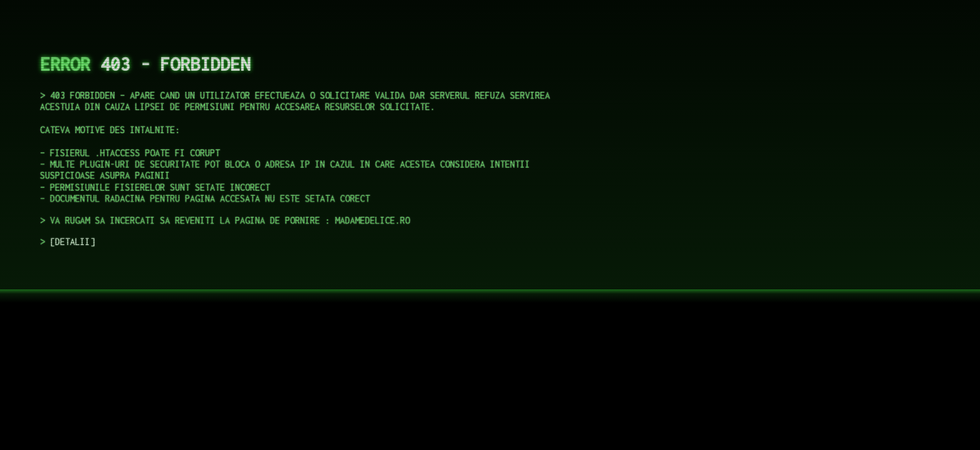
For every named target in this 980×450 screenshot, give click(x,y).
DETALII (72, 242)
